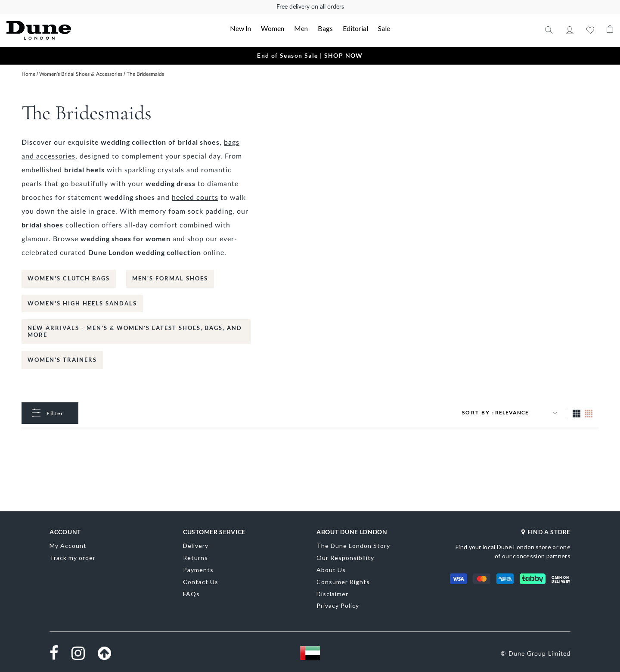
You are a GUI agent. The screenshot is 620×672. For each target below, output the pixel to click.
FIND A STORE (546, 532)
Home (29, 74)
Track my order (73, 558)
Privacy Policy (338, 605)
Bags (325, 28)
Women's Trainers (62, 360)
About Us (331, 570)
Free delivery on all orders (310, 7)
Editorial (355, 28)
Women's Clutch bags (69, 278)
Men (301, 28)
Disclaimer (332, 594)
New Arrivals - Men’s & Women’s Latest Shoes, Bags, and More (135, 331)
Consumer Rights (343, 582)
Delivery (196, 546)
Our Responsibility (345, 558)
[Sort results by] (527, 413)
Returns (195, 558)
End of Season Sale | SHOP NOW (310, 55)
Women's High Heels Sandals (82, 303)
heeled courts (195, 198)
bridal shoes (42, 225)
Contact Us (201, 582)
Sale (384, 28)
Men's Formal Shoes (170, 278)
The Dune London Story (353, 546)
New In (240, 28)
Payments (198, 570)
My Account (570, 30)
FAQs (191, 594)
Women (273, 28)
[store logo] (67, 30)
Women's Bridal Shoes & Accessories (81, 74)
